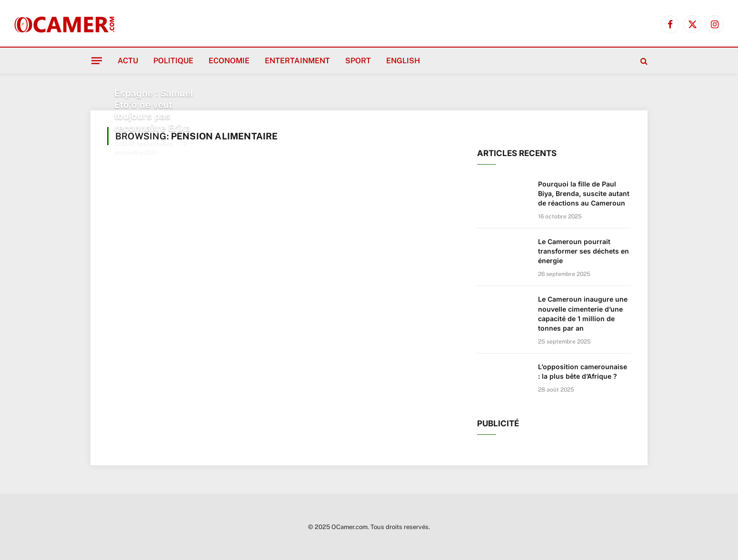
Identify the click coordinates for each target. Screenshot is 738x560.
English (403, 61)
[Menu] (97, 60)
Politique (173, 61)
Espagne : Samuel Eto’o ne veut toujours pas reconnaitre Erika (154, 111)
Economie (229, 61)
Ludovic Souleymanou (144, 144)
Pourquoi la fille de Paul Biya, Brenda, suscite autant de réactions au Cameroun (584, 193)
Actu (128, 61)
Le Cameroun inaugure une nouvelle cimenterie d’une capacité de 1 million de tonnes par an (583, 313)
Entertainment (297, 61)
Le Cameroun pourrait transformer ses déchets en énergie (583, 251)
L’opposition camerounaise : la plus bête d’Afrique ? (583, 371)
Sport (358, 61)
